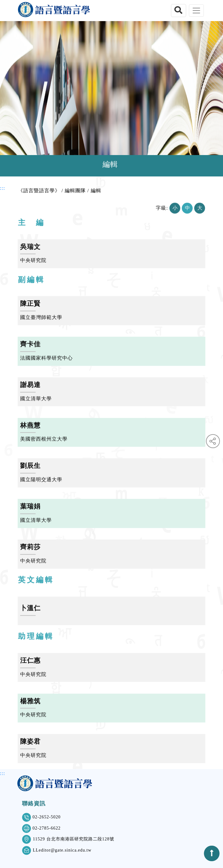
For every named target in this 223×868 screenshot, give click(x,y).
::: (2, 188)
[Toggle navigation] (196, 11)
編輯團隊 (75, 191)
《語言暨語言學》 (39, 191)
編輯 (96, 191)
